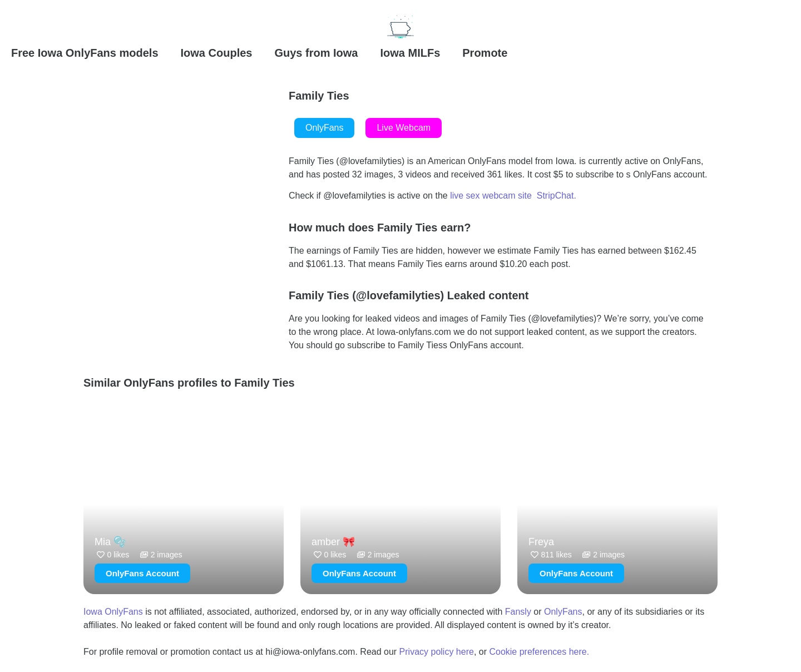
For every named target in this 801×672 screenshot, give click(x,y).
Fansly (518, 612)
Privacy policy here (437, 652)
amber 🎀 (333, 542)
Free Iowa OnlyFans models (85, 53)
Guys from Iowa (316, 53)
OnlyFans (563, 612)
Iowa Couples (217, 53)
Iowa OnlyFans (113, 612)
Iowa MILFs (410, 53)
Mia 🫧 (110, 542)
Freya (541, 542)
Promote (485, 53)
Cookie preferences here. (540, 652)
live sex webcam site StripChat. (513, 196)
